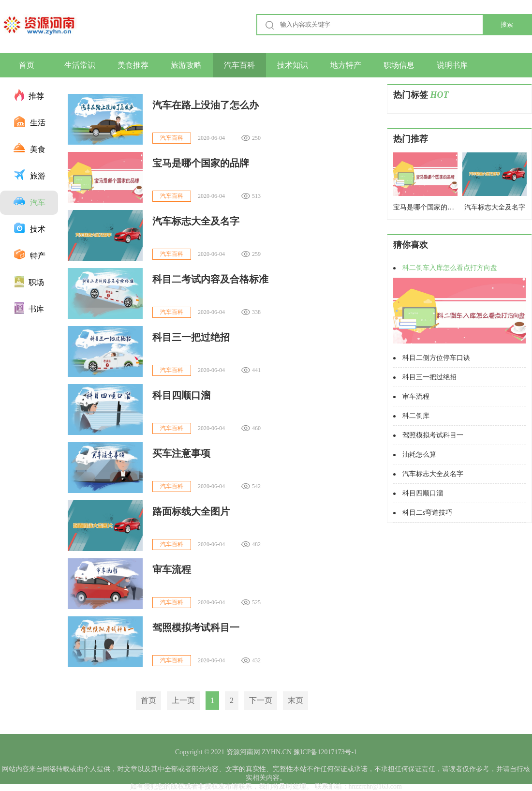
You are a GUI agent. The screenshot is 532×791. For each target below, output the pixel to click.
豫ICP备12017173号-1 (324, 752)
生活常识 (80, 65)
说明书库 (452, 65)
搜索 (507, 24)
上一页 (183, 700)
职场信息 (399, 65)
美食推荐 (133, 65)
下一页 (261, 700)
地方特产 (346, 65)
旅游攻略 (186, 65)
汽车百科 (239, 65)
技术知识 (293, 65)
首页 (27, 65)
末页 (296, 700)
